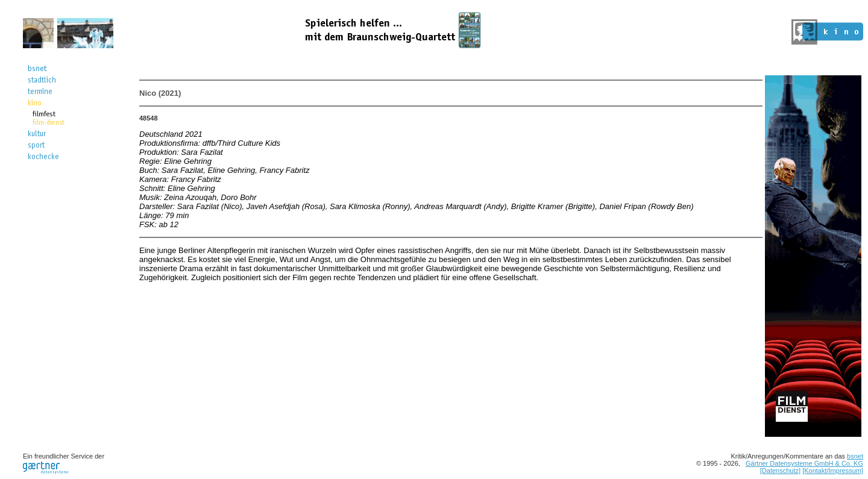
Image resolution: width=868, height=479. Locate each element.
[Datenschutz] (780, 471)
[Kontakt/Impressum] (833, 471)
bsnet (855, 456)
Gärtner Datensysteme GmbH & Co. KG (804, 463)
